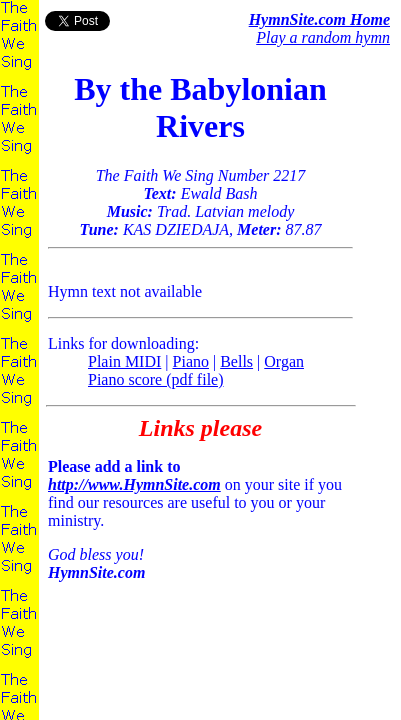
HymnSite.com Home (319, 19)
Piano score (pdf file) (156, 379)
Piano (191, 361)
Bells (236, 361)
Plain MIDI (124, 361)
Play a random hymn (323, 37)
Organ (284, 361)
